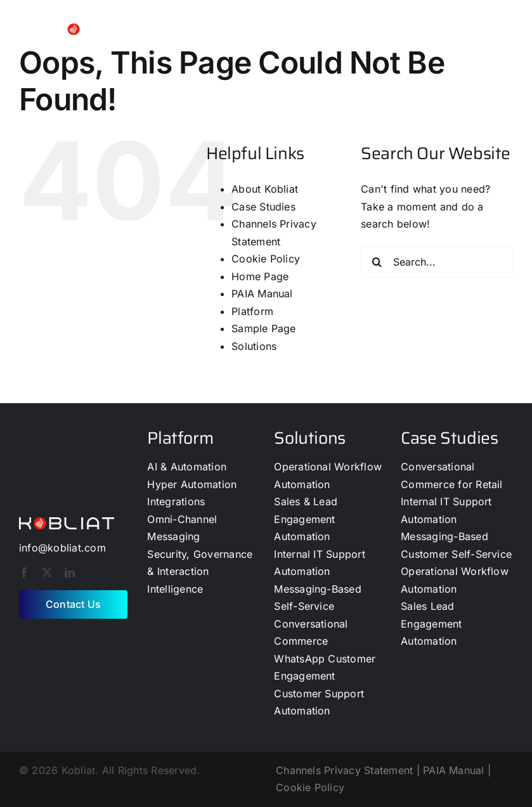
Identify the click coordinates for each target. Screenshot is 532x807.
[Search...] (437, 262)
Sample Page (264, 328)
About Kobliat (265, 189)
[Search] (377, 262)
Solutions (254, 346)
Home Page (260, 276)
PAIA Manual (262, 294)
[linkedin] (70, 572)
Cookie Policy (266, 259)
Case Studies (263, 207)
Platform (252, 311)
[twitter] (47, 572)
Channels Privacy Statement (344, 770)
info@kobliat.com (62, 548)
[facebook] (24, 572)
